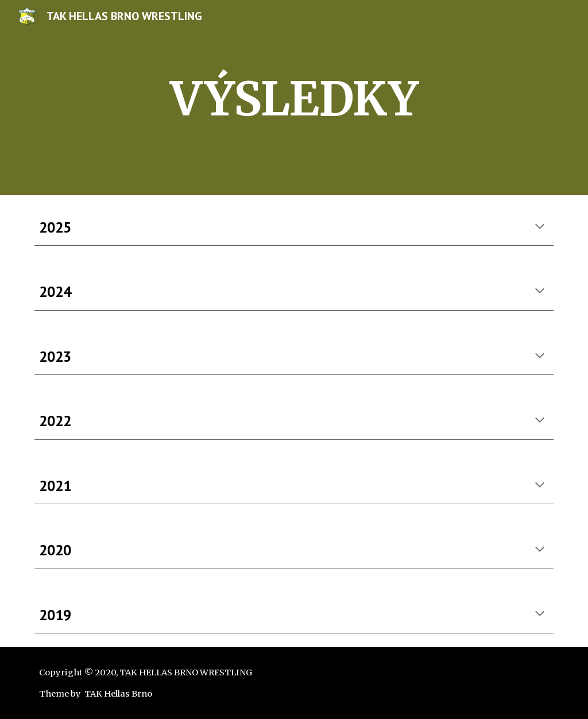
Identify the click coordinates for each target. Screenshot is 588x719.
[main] (294, 98)
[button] (540, 227)
